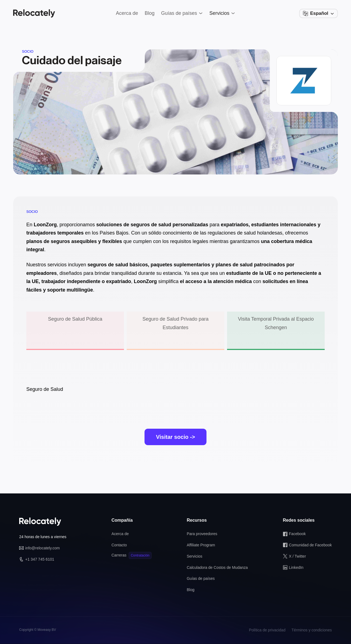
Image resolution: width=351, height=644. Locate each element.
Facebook (297, 534)
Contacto (119, 545)
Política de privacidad (267, 630)
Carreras (119, 555)
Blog (191, 590)
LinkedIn (296, 567)
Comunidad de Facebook (310, 545)
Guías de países (201, 578)
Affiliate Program (201, 545)
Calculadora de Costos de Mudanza (217, 567)
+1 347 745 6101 (40, 559)
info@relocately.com (43, 548)
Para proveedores (202, 534)
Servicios (195, 556)
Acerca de (120, 534)
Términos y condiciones (312, 630)
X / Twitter (298, 556)
